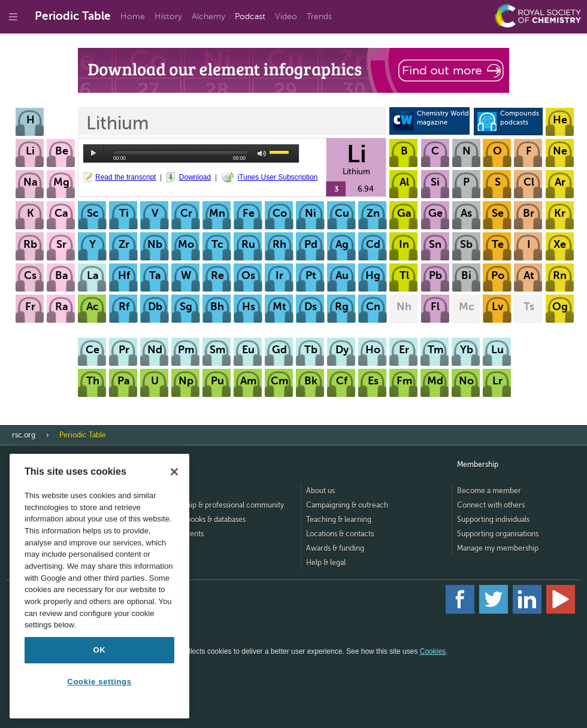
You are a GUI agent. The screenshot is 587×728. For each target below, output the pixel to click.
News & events (179, 534)
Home (133, 16)
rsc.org (24, 435)
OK (100, 650)
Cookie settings (99, 682)
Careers (168, 548)
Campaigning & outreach (347, 505)
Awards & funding (335, 548)
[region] (99, 586)
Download (195, 177)
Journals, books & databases (200, 520)
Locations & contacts (340, 534)
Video (286, 16)
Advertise (171, 563)
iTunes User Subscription (278, 177)
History (168, 16)
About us (320, 491)
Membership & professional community (220, 505)
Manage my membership (498, 548)
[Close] (174, 472)
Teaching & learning (339, 520)
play (93, 153)
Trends (319, 16)
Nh (404, 307)
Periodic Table (73, 16)
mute (262, 154)
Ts (529, 307)
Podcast (250, 16)
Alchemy (208, 16)
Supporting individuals (493, 520)
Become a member (489, 491)
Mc (467, 307)
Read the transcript (125, 177)
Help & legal (326, 563)
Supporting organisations (498, 534)
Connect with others (491, 505)
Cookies (433, 651)
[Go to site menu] (13, 17)
